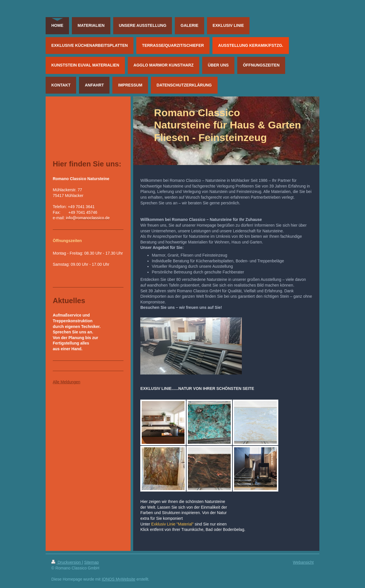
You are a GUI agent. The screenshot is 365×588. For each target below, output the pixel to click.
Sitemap (91, 562)
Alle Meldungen (67, 382)
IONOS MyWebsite (119, 579)
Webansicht (303, 562)
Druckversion (67, 562)
